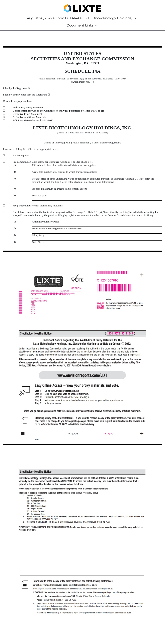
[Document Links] (82, 25)
